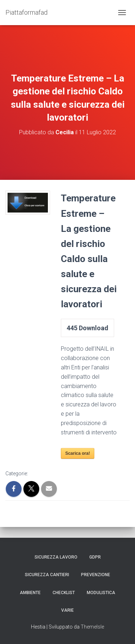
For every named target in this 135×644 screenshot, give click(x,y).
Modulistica (101, 593)
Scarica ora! (78, 453)
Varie (67, 610)
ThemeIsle (92, 627)
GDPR (95, 557)
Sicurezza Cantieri (47, 575)
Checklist (64, 593)
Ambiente (30, 593)
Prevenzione (96, 575)
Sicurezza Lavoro (56, 557)
